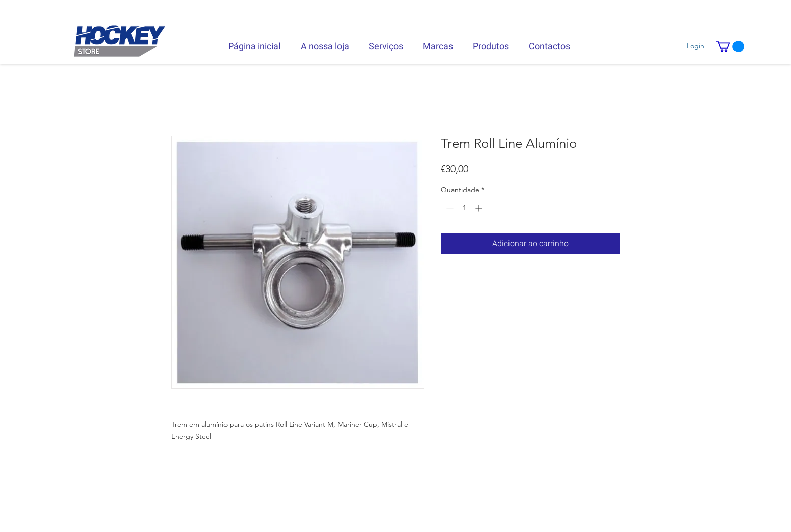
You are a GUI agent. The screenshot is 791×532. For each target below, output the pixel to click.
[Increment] (479, 208)
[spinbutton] (464, 208)
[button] (730, 47)
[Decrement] (449, 208)
